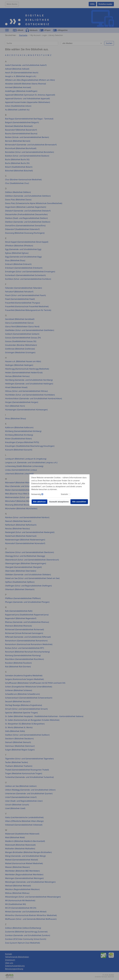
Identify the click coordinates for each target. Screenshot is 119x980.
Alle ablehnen (39, 502)
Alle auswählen (79, 502)
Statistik (64, 494)
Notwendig (36, 494)
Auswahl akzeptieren (59, 502)
